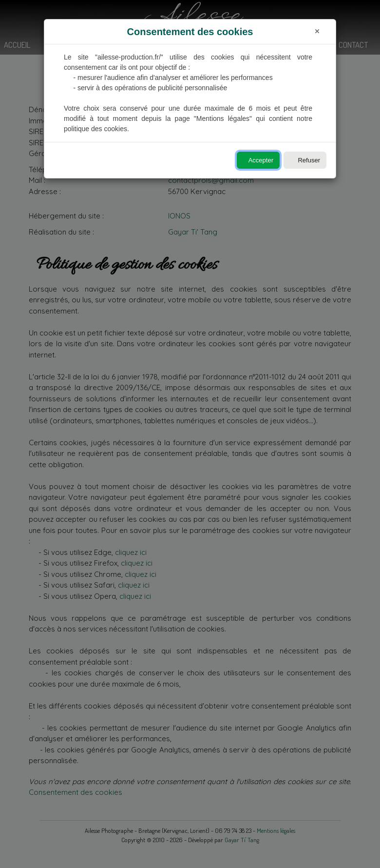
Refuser (309, 160)
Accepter (261, 160)
